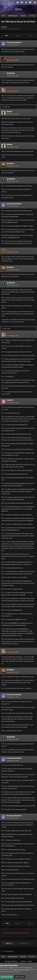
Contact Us (23, 961)
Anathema (10, 163)
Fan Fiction (17, 29)
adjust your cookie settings (21, 970)
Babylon (10, 112)
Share (9, 943)
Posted (13, 45)
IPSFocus (15, 961)
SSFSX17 (10, 400)
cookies (11, 968)
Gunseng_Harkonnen (14, 42)
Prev (6, 36)
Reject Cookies (20, 977)
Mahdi (5, 27)
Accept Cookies (7, 977)
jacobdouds (11, 73)
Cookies (30, 961)
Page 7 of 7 (18, 36)
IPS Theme (8, 961)
